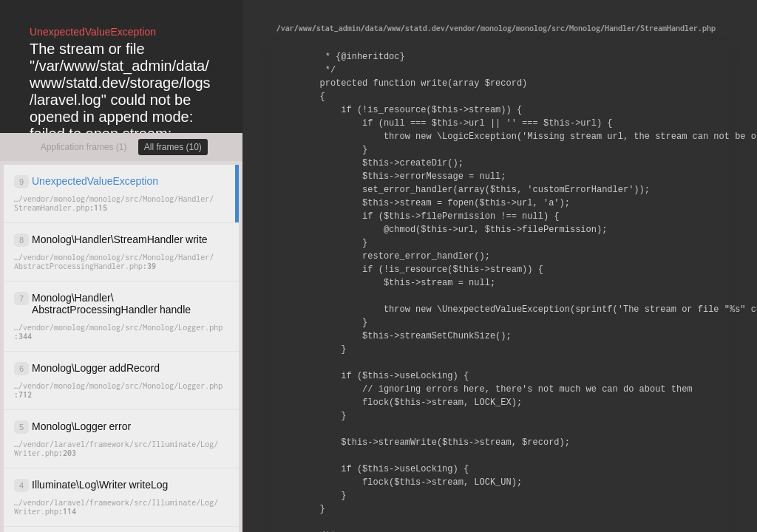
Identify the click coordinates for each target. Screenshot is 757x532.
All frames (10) (173, 147)
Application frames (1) (84, 147)
